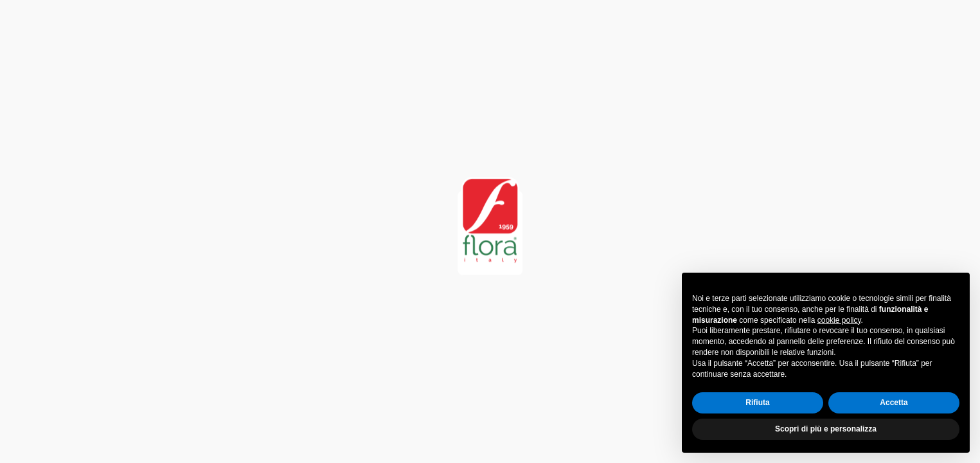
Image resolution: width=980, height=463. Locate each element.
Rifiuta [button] (757, 403)
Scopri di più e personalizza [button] (826, 429)
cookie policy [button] (839, 320)
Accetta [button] (894, 403)
